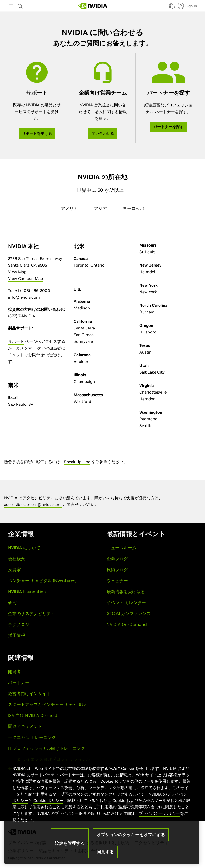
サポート (16, 341)
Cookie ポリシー (48, 800)
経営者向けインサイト (29, 693)
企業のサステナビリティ (31, 613)
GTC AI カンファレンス (129, 613)
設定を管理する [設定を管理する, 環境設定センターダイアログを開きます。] (70, 843)
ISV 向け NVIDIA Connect (33, 715)
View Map (17, 272)
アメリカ (69, 208)
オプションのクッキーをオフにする (131, 835)
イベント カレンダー (126, 602)
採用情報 (17, 635)
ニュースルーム (121, 548)
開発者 (14, 671)
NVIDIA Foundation (27, 592)
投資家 (14, 570)
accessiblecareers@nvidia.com (33, 504)
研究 (12, 602)
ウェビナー (117, 581)
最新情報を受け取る (126, 592)
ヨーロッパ (133, 208)
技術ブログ (117, 570)
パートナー (19, 682)
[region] (102, 809)
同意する (105, 852)
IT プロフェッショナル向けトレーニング (47, 748)
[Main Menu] (11, 6)
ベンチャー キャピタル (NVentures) (42, 581)
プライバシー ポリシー (159, 813)
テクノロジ (19, 624)
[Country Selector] (171, 7)
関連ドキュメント (25, 726)
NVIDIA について (24, 548)
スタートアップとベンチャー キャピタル (47, 704)
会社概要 (17, 559)
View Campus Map (25, 279)
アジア (100, 208)
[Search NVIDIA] (21, 5)
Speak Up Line (77, 462)
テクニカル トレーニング (32, 737)
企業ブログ (117, 559)
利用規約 (108, 807)
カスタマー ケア (31, 348)
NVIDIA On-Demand (127, 624)
